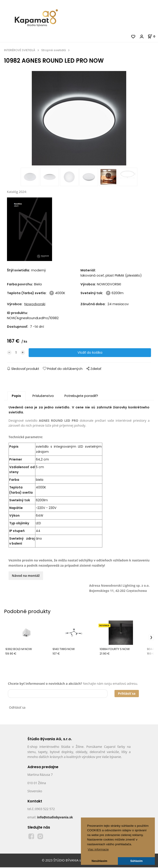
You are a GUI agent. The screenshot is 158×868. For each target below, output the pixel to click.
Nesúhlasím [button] (100, 861)
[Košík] (153, 36)
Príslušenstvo (43, 396)
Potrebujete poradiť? (81, 396)
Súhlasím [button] (136, 861)
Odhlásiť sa (17, 708)
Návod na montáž (26, 576)
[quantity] (16, 353)
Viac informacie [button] (98, 849)
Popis (16, 396)
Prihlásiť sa (127, 694)
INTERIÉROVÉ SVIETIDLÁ (20, 50)
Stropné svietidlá (54, 50)
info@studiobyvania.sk (55, 818)
